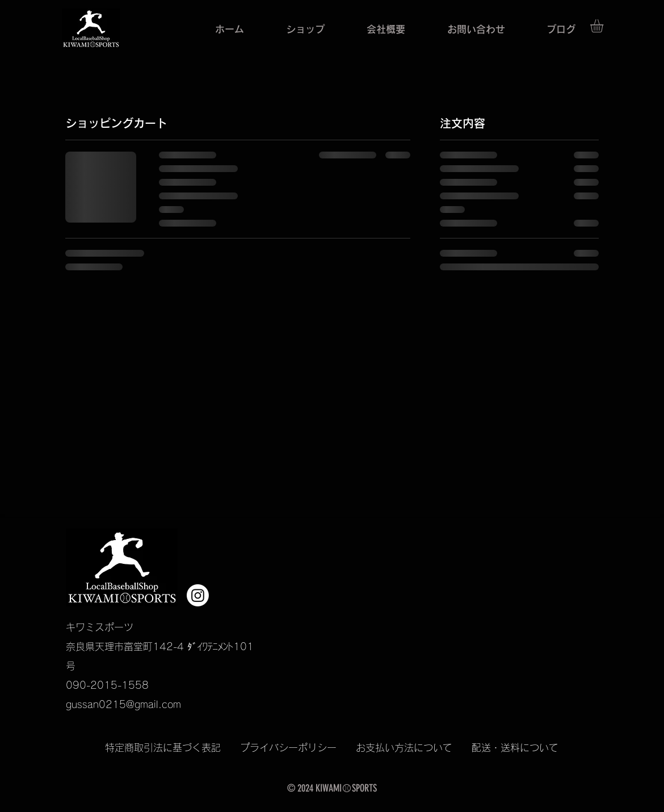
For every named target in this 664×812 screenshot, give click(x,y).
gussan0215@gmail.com (123, 704)
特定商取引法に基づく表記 (173, 748)
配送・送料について (515, 748)
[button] (604, 26)
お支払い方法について (404, 748)
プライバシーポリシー (298, 748)
